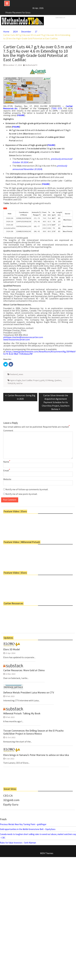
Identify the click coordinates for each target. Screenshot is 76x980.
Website (7, 479)
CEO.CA (8, 796)
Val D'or (19, 383)
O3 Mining (49, 380)
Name (7, 462)
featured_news (17, 374)
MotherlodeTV (31, 65)
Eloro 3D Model (11, 649)
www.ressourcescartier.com (17, 339)
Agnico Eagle (16, 380)
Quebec (58, 380)
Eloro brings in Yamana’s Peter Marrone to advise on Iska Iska (36, 755)
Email (7, 470)
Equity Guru (11, 804)
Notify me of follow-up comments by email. (27, 489)
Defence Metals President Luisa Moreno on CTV (29, 693)
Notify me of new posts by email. (21, 494)
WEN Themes (47, 853)
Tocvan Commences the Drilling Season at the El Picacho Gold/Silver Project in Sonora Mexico (33, 732)
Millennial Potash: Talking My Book (22, 713)
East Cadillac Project (31, 380)
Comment (8, 430)
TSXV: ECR (57, 108)
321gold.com (11, 800)
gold (42, 380)
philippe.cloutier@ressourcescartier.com (23, 337)
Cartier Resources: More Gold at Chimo (24, 670)
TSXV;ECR (11, 383)
